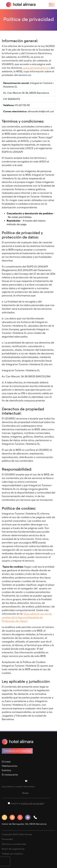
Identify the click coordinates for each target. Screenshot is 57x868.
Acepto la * (28, 803)
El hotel (6, 762)
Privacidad (7, 839)
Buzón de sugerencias (13, 849)
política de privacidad (32, 803)
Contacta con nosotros (17, 751)
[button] (36, 817)
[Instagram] (6, 817)
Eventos (6, 770)
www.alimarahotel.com (37, 68)
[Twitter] (21, 817)
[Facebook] (29, 817)
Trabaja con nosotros (12, 854)
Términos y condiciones (14, 844)
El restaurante (10, 775)
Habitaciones (10, 766)
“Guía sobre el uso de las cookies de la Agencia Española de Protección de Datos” (27, 617)
